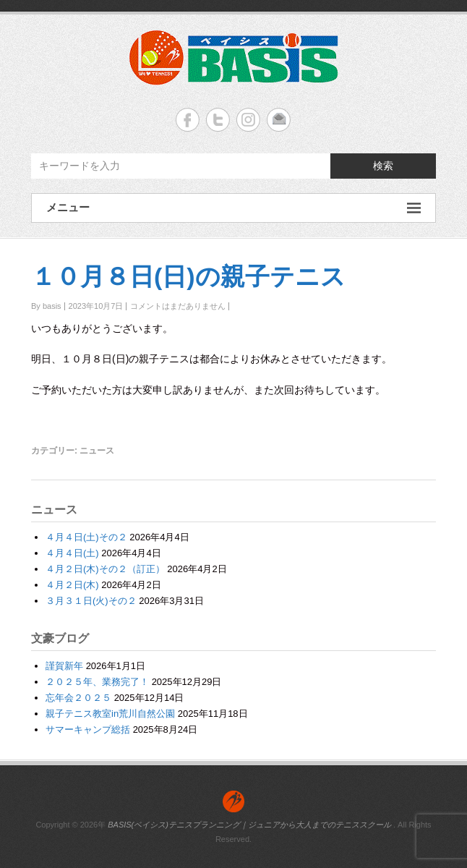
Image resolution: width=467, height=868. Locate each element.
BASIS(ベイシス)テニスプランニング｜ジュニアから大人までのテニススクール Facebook (188, 120)
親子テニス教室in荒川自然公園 (110, 714)
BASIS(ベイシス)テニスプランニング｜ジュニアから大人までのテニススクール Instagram (248, 120)
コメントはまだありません (178, 306)
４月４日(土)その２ (86, 537)
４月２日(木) (72, 585)
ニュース (97, 451)
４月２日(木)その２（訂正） (105, 569)
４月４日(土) (72, 553)
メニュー (233, 208)
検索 (383, 166)
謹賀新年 (64, 666)
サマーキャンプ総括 (88, 729)
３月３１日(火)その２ (91, 601)
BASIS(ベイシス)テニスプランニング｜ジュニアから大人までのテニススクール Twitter (218, 120)
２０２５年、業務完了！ (97, 682)
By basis (46, 306)
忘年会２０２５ (78, 698)
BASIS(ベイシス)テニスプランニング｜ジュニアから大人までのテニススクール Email (279, 120)
